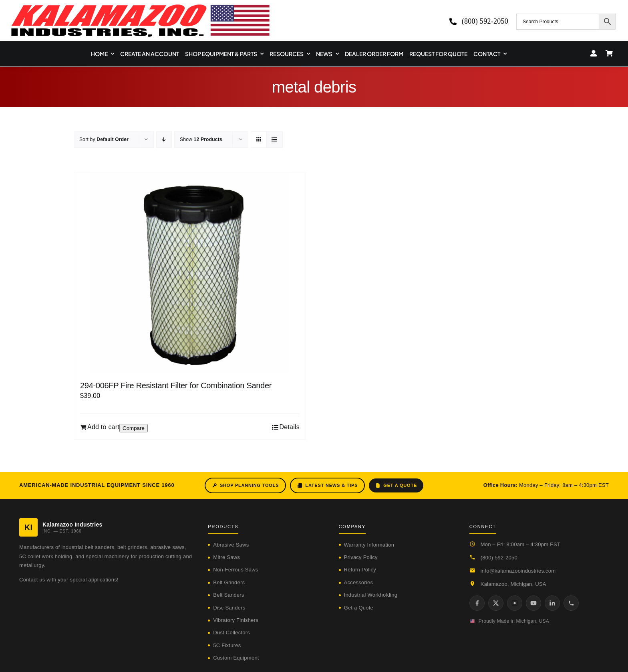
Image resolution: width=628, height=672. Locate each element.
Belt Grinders (229, 582)
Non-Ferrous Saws (235, 570)
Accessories (359, 582)
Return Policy (360, 570)
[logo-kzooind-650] (140, 7)
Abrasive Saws (231, 545)
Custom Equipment (236, 658)
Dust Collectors (231, 633)
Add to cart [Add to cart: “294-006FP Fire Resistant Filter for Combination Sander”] (103, 427)
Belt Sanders (228, 595)
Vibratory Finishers (236, 620)
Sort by (104, 139)
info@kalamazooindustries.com (518, 571)
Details (289, 427)
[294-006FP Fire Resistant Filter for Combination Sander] (190, 272)
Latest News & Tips (327, 485)
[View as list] (275, 140)
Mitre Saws (226, 557)
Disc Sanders (229, 608)
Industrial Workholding (371, 595)
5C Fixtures (227, 645)
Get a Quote (396, 485)
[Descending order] (164, 140)
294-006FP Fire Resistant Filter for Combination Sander (176, 385)
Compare (134, 428)
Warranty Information (369, 545)
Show (201, 139)
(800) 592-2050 (499, 558)
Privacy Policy (361, 557)
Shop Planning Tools (245, 485)
